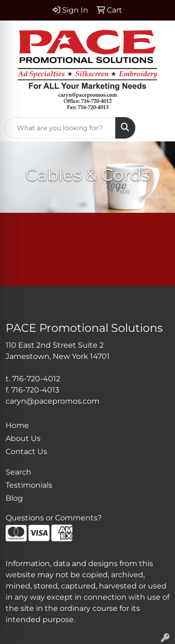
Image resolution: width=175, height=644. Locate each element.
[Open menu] (156, 128)
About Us (23, 438)
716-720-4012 (36, 379)
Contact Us (26, 451)
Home (17, 425)
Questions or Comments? (54, 518)
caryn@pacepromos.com (52, 401)
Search (18, 472)
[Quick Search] (60, 128)
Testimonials (29, 485)
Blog (14, 498)
